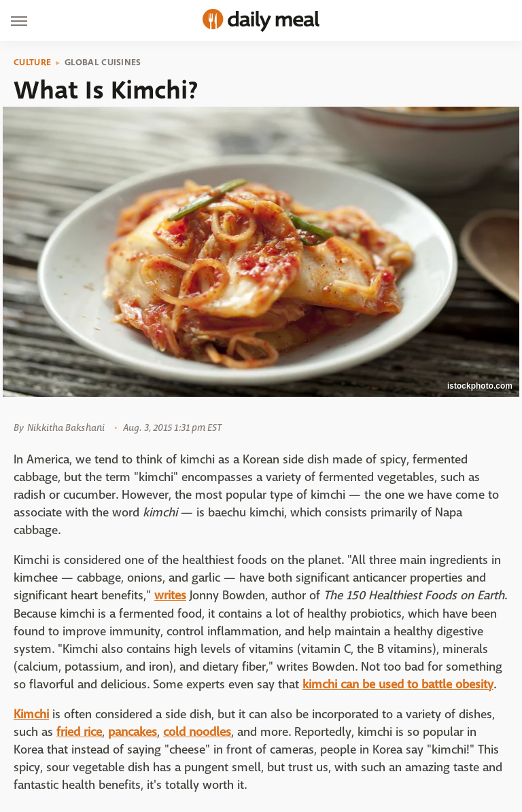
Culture (32, 63)
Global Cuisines (103, 63)
